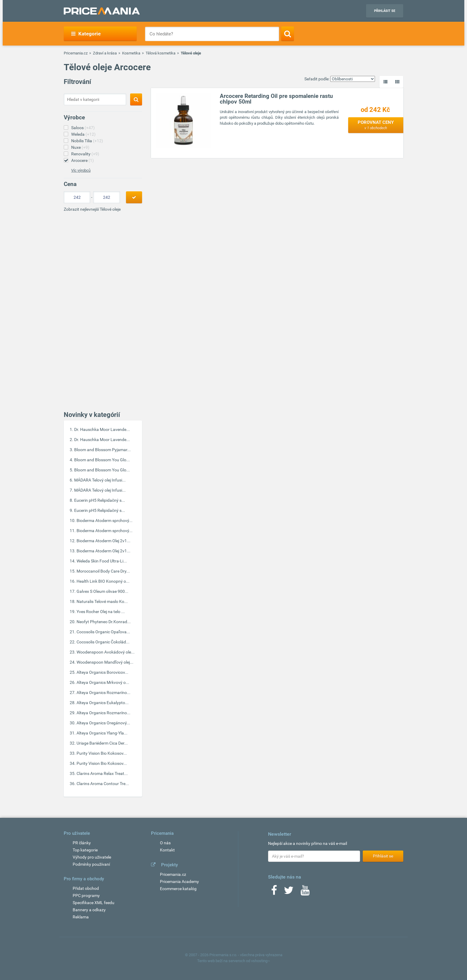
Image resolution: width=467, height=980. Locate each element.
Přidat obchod (86, 888)
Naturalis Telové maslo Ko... (102, 601)
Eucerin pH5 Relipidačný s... (100, 500)
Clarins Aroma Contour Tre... (103, 784)
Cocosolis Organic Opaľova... (103, 632)
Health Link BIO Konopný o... (103, 581)
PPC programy (86, 895)
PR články (82, 843)
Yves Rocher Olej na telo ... (101, 612)
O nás (165, 843)
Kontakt (167, 850)
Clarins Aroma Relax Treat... (102, 773)
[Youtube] (305, 892)
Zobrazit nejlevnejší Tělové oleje (92, 209)
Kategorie (86, 34)
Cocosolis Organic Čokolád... (103, 642)
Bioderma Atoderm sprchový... (105, 521)
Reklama (81, 917)
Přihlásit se (385, 11)
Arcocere (82, 160)
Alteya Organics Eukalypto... (103, 703)
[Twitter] (289, 892)
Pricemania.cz (76, 53)
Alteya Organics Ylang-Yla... (102, 733)
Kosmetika (131, 53)
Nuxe (80, 147)
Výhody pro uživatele (92, 857)
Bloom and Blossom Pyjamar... (102, 450)
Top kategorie (85, 850)
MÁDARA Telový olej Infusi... (100, 480)
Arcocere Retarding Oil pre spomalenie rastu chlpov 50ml (276, 99)
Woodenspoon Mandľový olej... (105, 662)
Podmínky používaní (91, 864)
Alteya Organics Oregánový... (103, 723)
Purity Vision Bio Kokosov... (102, 753)
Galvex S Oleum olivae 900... (102, 591)
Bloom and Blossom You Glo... (102, 460)
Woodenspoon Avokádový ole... (106, 652)
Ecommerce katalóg (178, 889)
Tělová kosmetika (161, 53)
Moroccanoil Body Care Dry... (103, 571)
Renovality (85, 154)
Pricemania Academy (179, 881)
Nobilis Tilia (87, 141)
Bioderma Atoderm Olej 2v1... (103, 541)
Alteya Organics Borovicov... (102, 672)
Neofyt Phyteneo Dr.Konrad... (104, 622)
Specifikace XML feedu (94, 903)
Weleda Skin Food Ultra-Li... (102, 561)
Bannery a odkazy (89, 910)
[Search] (288, 34)
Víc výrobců (81, 170)
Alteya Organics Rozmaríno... (103, 693)
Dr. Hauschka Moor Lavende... (102, 429)
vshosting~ (261, 961)
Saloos (83, 128)
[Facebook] (274, 892)
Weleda (83, 134)
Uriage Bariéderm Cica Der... (102, 743)
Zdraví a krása (105, 53)
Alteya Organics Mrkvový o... (103, 682)
